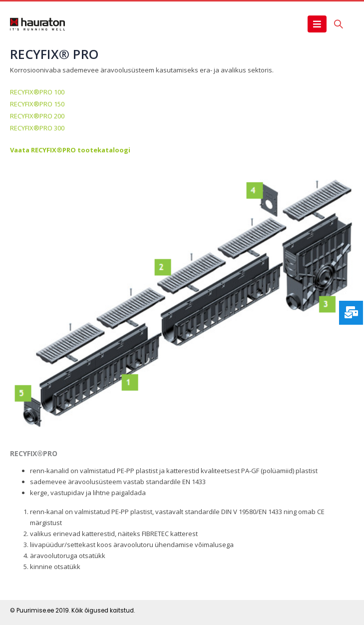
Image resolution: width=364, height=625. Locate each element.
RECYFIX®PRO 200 (37, 116)
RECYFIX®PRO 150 (37, 104)
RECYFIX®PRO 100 (37, 92)
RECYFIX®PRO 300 (37, 128)
